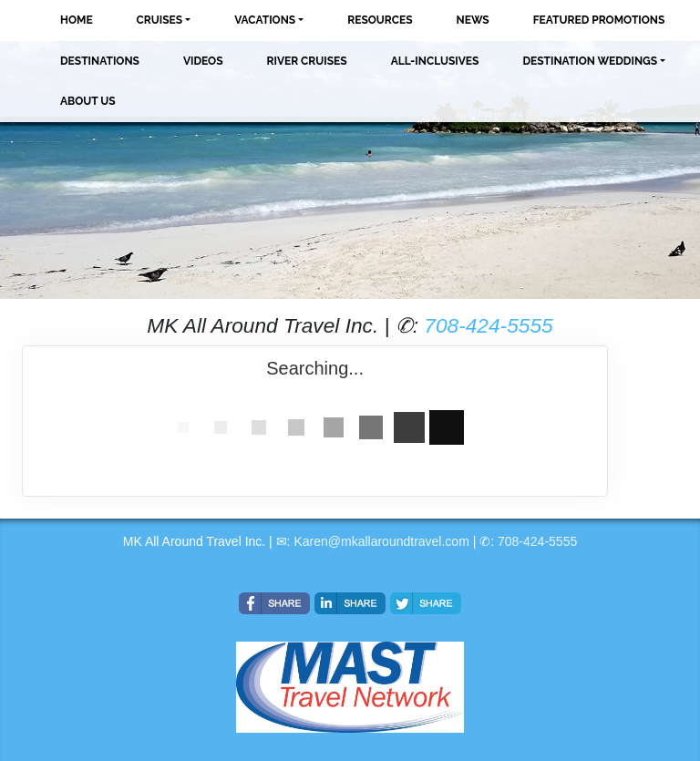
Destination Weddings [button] (590, 61)
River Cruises (307, 61)
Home (77, 20)
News (473, 20)
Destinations (100, 61)
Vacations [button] (265, 20)
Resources (380, 20)
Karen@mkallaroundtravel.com (381, 541)
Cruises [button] (160, 20)
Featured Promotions (599, 20)
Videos (203, 61)
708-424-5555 (488, 325)
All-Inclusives (435, 61)
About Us (88, 101)
